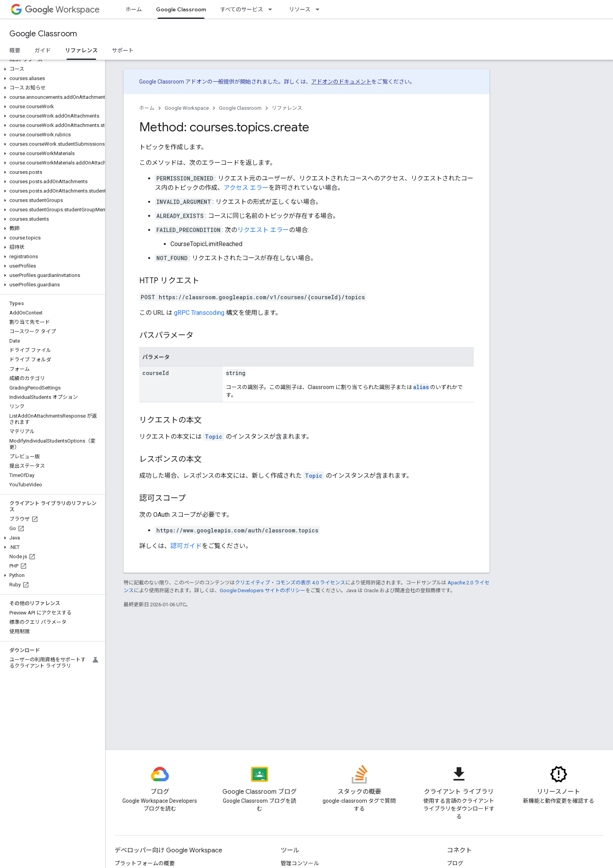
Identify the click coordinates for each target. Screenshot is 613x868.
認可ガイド (186, 546)
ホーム (134, 9)
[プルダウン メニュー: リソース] (320, 9)
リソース (300, 9)
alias (421, 387)
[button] (51, 69)
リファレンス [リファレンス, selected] (81, 50)
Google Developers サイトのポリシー (263, 590)
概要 (15, 50)
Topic (214, 437)
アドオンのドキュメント (341, 82)
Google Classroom (43, 34)
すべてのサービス (242, 9)
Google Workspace (187, 108)
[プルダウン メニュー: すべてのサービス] (272, 9)
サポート (123, 50)
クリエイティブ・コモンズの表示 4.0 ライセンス (290, 583)
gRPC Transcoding (199, 313)
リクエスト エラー (263, 230)
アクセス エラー (246, 188)
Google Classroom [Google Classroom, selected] (181, 9)
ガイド (43, 50)
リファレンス (287, 108)
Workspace (62, 10)
